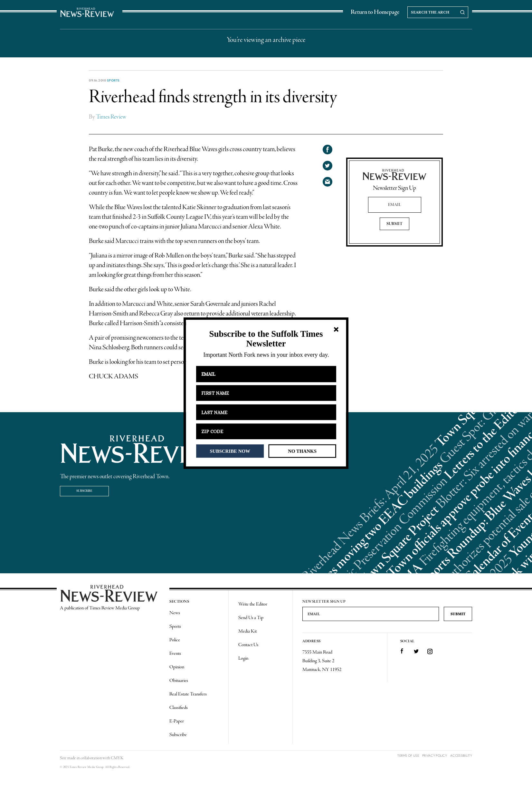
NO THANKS (302, 451)
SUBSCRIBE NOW (230, 451)
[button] (266, 339)
